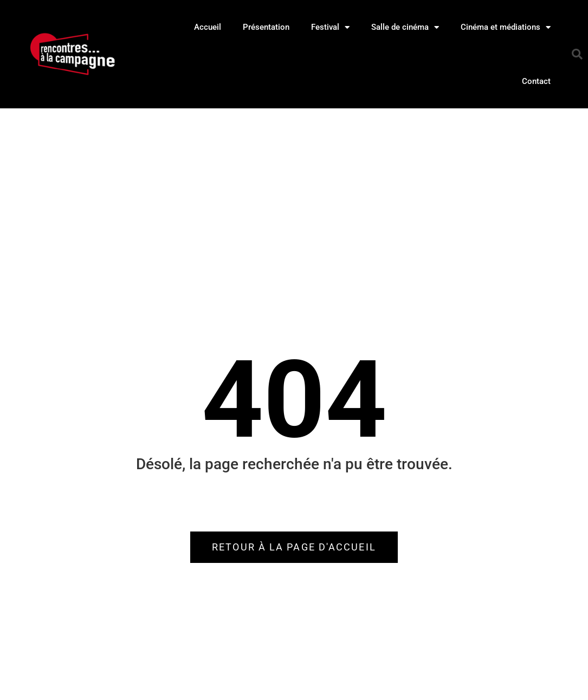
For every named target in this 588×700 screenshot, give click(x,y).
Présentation (266, 27)
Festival (330, 27)
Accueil (208, 27)
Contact (536, 81)
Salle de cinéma (405, 27)
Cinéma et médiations (506, 27)
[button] (577, 54)
